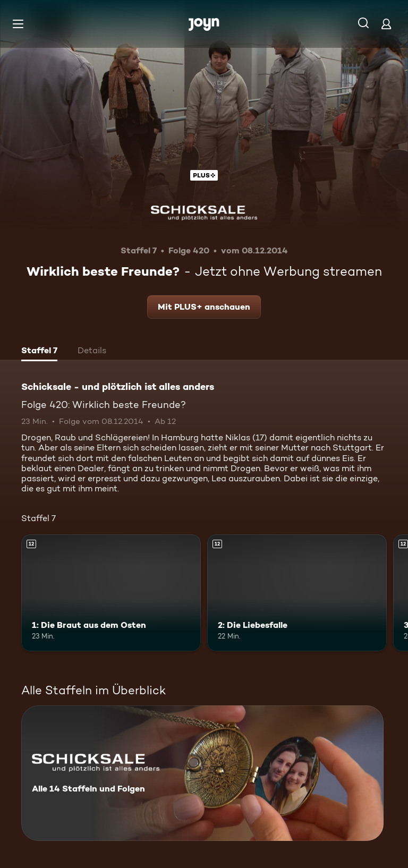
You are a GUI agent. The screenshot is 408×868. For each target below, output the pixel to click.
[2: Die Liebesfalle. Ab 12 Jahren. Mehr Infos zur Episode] (297, 593)
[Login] (386, 24)
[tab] (39, 352)
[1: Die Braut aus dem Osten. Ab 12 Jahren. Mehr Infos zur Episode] (111, 593)
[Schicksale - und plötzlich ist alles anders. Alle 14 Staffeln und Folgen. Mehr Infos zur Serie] (202, 773)
